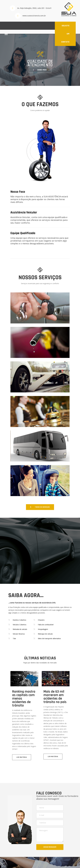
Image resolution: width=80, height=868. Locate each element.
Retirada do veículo (20, 629)
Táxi (14, 638)
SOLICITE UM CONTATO (65, 34)
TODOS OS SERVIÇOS (42, 507)
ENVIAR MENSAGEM (50, 847)
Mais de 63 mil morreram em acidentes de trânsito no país (55, 697)
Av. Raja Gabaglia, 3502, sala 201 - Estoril (34, 8)
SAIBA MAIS (42, 70)
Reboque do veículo (45, 634)
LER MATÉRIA (22, 757)
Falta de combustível (46, 625)
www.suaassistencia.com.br (34, 16)
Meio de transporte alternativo (49, 638)
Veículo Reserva (19, 634)
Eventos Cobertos (19, 620)
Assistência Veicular (24, 212)
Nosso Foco (18, 192)
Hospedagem (43, 629)
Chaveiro (41, 620)
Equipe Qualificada (23, 233)
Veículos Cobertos (20, 625)
